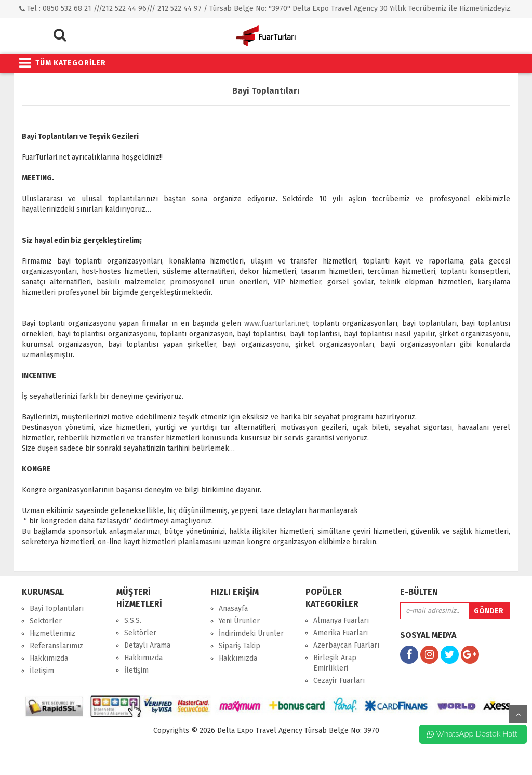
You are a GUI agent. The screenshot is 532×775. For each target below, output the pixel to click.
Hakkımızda (49, 658)
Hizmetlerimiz (52, 633)
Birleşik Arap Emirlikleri (335, 663)
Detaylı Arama (147, 645)
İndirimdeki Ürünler (251, 633)
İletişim (42, 671)
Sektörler (46, 621)
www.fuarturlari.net (276, 324)
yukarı (518, 714)
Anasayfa (233, 608)
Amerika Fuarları (341, 633)
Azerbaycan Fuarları (346, 645)
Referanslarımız (56, 646)
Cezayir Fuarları (339, 681)
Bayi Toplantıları (57, 608)
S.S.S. (133, 620)
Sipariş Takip (240, 646)
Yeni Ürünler (239, 621)
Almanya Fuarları (341, 620)
